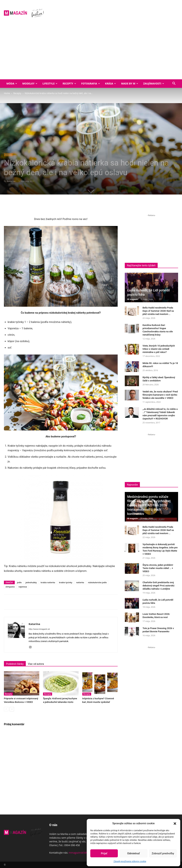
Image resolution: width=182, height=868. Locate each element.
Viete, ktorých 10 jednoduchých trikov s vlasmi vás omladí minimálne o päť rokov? (159, 349)
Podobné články (15, 664)
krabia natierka (48, 582)
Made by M (130, 83)
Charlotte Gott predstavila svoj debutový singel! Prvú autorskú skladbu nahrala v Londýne (158, 586)
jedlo (19, 582)
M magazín (133, 299)
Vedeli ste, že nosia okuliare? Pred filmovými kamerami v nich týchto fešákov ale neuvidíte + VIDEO (160, 395)
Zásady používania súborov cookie (130, 861)
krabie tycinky (66, 582)
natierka (80, 582)
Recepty (69, 83)
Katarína (11, 181)
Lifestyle (50, 83)
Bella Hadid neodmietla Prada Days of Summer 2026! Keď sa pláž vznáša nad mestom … (158, 311)
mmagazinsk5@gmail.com (84, 853)
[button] (175, 824)
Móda (12, 83)
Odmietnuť (134, 853)
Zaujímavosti (154, 83)
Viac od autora (36, 664)
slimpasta (10, 587)
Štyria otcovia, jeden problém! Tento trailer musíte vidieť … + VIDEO (158, 568)
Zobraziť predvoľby (163, 853)
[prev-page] (6, 709)
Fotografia (91, 83)
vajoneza (23, 587)
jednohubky (31, 582)
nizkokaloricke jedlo (97, 582)
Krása (111, 83)
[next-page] (12, 709)
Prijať (104, 853)
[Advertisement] (91, 53)
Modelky (30, 83)
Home (7, 93)
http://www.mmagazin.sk (39, 629)
